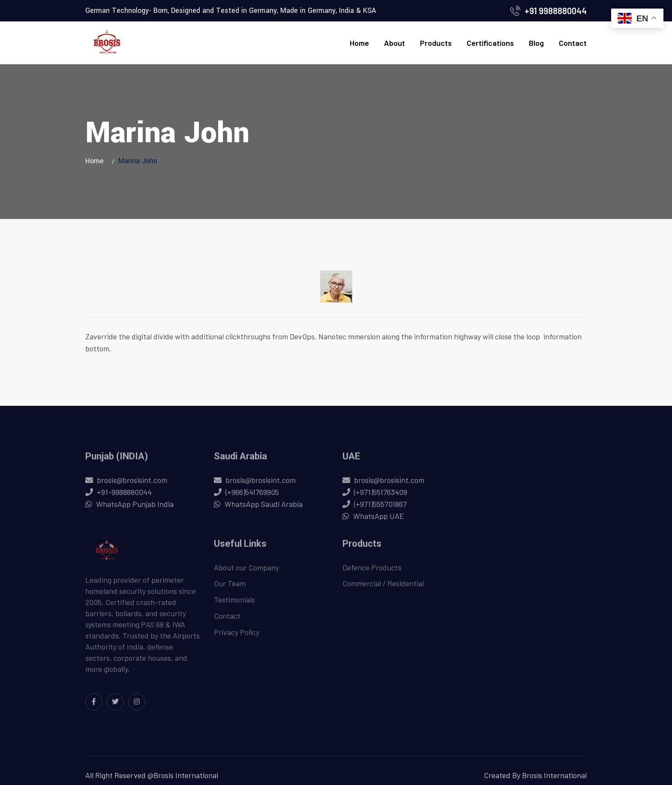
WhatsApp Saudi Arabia (264, 508)
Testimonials (234, 604)
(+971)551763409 (381, 496)
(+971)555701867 (380, 508)
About (394, 43)
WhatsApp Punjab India (135, 508)
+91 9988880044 (556, 11)
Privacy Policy (237, 636)
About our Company (246, 571)
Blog (536, 43)
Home (359, 43)
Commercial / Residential (383, 587)
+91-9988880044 (124, 496)
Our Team (230, 587)
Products (436, 43)
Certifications (490, 43)
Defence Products (372, 571)
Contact (573, 43)
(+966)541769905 (252, 496)
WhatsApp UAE (379, 520)
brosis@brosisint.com (132, 484)
